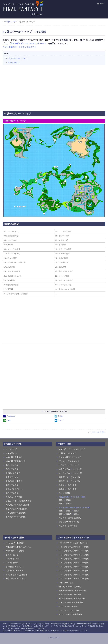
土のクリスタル (12, 465)
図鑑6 (76, 514)
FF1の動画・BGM (13, 559)
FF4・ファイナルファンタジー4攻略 (74, 559)
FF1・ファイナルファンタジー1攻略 (74, 547)
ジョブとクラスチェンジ (69, 461)
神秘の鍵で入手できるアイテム (18, 547)
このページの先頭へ (97, 432)
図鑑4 (69, 504)
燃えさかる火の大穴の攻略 (17, 509)
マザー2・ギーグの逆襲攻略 (70, 614)
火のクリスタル (12, 469)
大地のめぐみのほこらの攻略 (18, 505)
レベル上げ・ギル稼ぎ (15, 543)
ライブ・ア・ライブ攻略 (69, 610)
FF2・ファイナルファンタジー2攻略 (74, 551)
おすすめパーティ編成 (15, 551)
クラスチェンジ (12, 477)
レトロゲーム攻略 (66, 583)
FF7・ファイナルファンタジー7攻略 (74, 571)
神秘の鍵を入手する (14, 457)
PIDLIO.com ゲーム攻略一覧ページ (73, 543)
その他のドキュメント (15, 567)
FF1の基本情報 (12, 563)
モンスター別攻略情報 (68, 526)
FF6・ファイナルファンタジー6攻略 (74, 567)
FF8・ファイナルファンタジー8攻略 (74, 575)
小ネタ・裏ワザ (12, 555)
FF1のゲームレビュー (15, 571)
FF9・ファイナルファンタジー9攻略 (74, 579)
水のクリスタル (12, 485)
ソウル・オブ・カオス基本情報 (18, 501)
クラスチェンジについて (69, 465)
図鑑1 (61, 500)
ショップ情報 (64, 493)
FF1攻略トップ (10, 22)
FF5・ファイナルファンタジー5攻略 (74, 563)
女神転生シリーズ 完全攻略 (70, 594)
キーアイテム (64, 473)
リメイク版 (77, 469)
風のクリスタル (12, 493)
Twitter (59, 416)
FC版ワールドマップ (67, 453)
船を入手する (11, 453)
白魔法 (62, 485)
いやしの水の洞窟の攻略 (16, 513)
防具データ (63, 481)
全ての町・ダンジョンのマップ (72, 449)
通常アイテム (64, 469)
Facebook (9, 416)
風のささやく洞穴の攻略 (16, 517)
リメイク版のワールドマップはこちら (20, 47)
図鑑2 (69, 500)
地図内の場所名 (14, 62)
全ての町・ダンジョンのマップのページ (28, 43)
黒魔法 (62, 489)
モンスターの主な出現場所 (70, 518)
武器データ (63, 477)
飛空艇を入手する (13, 473)
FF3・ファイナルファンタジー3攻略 (74, 555)
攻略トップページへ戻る (16, 579)
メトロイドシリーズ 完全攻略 (71, 602)
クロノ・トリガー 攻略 (68, 607)
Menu (100, 4)
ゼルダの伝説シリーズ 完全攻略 (72, 599)
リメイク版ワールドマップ (70, 457)
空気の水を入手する (14, 481)
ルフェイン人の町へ (14, 489)
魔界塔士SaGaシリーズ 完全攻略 (72, 591)
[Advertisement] (54, 87)
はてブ (59, 420)
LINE (7, 420)
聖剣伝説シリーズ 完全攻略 (70, 587)
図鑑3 (61, 504)
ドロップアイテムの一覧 (69, 522)
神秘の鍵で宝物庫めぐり (16, 461)
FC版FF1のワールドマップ (18, 59)
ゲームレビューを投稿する (17, 575)
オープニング (11, 449)
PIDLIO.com (55, 638)
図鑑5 (69, 514)
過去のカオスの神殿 (14, 497)
